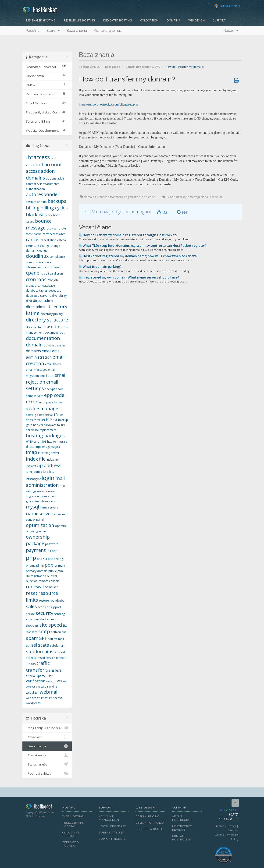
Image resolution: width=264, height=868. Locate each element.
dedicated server (37, 296)
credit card (49, 273)
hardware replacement (41, 430)
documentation (43, 338)
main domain (46, 491)
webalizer (32, 693)
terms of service (45, 658)
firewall (50, 415)
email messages (37, 370)
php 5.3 (42, 559)
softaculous (59, 632)
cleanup (42, 251)
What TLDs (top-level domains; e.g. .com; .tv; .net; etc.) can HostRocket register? (143, 246)
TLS (28, 664)
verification (36, 681)
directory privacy (52, 314)
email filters (53, 364)
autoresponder (43, 194)
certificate (32, 246)
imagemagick (51, 447)
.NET (54, 158)
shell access (48, 619)
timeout (61, 658)
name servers (49, 507)
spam (32, 638)
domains (33, 351)
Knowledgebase (112, 826)
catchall (62, 240)
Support (219, 20)
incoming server (49, 453)
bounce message (39, 224)
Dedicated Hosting (118, 20)
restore (44, 601)
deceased (55, 291)
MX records (48, 501)
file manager (46, 408)
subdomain (58, 646)
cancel (33, 239)
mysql (32, 507)
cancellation (48, 240)
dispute (31, 327)
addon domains (40, 174)
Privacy (231, 826)
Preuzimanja (47, 755)
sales (31, 606)
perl (55, 551)
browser (52, 228)
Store (53, 31)
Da (162, 212)
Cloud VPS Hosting (71, 834)
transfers (54, 670)
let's (46, 472)
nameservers (40, 513)
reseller (51, 587)
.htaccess (38, 157)
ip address (50, 465)
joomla (37, 472)
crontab (31, 286)
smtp (44, 631)
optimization (40, 525)
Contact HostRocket (182, 838)
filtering (31, 415)
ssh (28, 646)
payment (36, 550)
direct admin (44, 300)
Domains (173, 20)
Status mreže (47, 764)
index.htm (53, 460)
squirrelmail (56, 639)
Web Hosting (73, 816)
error (32, 402)
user (50, 676)
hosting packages (45, 436)
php (31, 558)
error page (46, 402)
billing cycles (54, 208)
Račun (231, 31)
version (51, 681)
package (35, 543)
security (45, 613)
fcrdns (58, 402)
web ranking (49, 686)
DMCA (48, 327)
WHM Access (54, 698)
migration (32, 496)
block (48, 215)
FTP (49, 420)
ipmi (29, 472)
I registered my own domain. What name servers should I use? (129, 277)
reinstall (52, 576)
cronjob (53, 280)
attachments (51, 184)
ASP (39, 184)
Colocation (149, 20)
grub (29, 425)
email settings (42, 385)
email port (47, 376)
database (49, 286)
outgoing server (36, 531)
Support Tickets (112, 839)
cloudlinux (37, 256)
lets (52, 472)
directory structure (47, 320)
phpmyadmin (35, 566)
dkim (40, 327)
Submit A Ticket (112, 833)
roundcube (57, 601)
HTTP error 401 (36, 442)
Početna (33, 31)
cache (38, 234)
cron (60, 273)
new (59, 514)
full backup (61, 420)
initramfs (32, 466)
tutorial (31, 676)
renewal (35, 587)
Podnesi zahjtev (47, 773)
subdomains (40, 651)
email (46, 351)
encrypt (50, 389)
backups (57, 201)
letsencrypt (33, 479)
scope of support (49, 607)
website (31, 698)
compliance (57, 257)
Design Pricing (148, 816)
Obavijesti (47, 737)
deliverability (58, 296)
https (38, 447)
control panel (51, 267)
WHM (41, 698)
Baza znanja (77, 31)
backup (42, 202)
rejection (32, 581)
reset (32, 593)
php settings (56, 559)
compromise (34, 262)
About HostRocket (182, 818)
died (29, 301)
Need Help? (223, 815)
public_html (56, 571)
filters (41, 415)
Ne (182, 212)
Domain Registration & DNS (143, 67)
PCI (49, 551)
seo (37, 619)
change (45, 246)
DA (39, 286)
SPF (43, 638)
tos (33, 664)
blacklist (35, 214)
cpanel (33, 273)
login (48, 478)
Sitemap (233, 830)
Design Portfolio (150, 823)
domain (34, 345)
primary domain (37, 571)
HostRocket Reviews (182, 828)
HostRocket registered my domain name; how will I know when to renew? (138, 256)
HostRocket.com (41, 807)
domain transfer (54, 345)
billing (33, 208)
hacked (38, 425)
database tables (37, 291)
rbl (28, 576)
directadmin (36, 307)
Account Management (110, 818)
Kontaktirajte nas (108, 31)
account (35, 164)
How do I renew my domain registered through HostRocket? (128, 235)
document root (54, 333)
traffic (43, 663)
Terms (220, 826)
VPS (59, 681)
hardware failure (55, 425)
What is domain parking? (100, 267)
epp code (54, 395)
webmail (49, 692)
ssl (34, 645)
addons (51, 178)
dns (58, 326)
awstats (31, 202)
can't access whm (54, 234)
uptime (41, 676)
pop (49, 565)
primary (60, 566)
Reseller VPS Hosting (79, 20)
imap (32, 452)
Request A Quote (149, 829)
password (52, 544)
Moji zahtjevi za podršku (47, 728)
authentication (35, 189)
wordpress (33, 703)
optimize (61, 526)
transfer (35, 670)
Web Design (196, 20)
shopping (32, 626)
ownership (38, 537)
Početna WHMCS (89, 67)
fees (29, 409)
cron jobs (36, 279)
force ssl (39, 420)
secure (30, 614)
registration (38, 576)
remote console (49, 581)
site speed (51, 625)
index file (36, 459)
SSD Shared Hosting (41, 20)
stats (44, 645)
